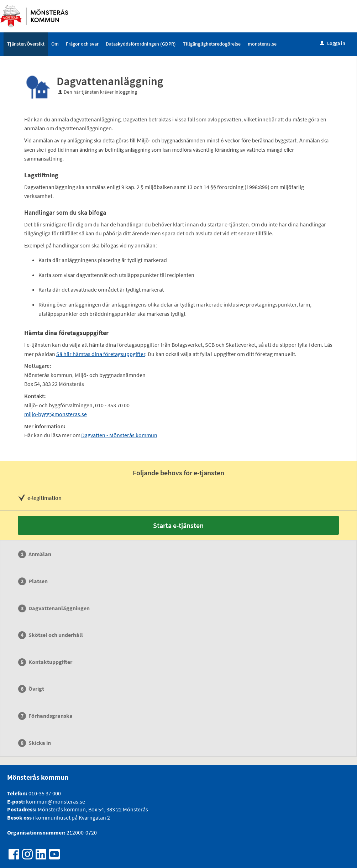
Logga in (333, 43)
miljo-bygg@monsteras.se (56, 414)
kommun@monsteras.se (55, 801)
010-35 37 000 (45, 793)
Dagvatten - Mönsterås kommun (119, 435)
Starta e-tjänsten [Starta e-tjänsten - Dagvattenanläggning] (178, 525)
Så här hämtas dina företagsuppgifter (101, 354)
